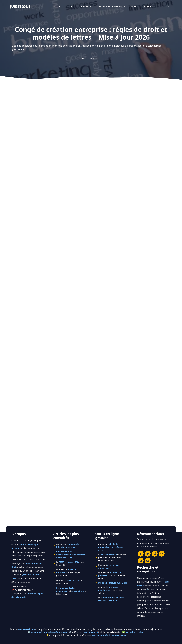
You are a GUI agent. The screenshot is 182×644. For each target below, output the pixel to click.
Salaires (87, 6)
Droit (71, 6)
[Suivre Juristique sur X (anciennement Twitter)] (148, 554)
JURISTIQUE (20, 6)
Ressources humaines (113, 6)
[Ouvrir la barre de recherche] (168, 6)
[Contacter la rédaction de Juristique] (148, 561)
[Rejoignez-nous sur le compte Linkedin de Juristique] (141, 561)
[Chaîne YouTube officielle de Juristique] (162, 554)
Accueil (58, 6)
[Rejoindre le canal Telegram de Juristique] (155, 554)
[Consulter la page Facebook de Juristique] (141, 554)
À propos (149, 6)
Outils (134, 6)
